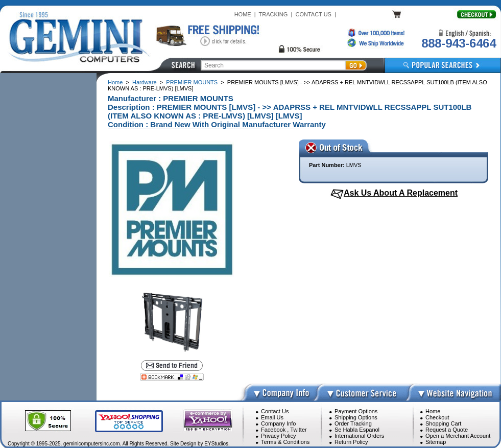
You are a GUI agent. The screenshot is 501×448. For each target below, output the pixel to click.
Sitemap (436, 442)
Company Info (278, 423)
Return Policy (351, 442)
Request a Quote (447, 430)
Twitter (298, 430)
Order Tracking (353, 423)
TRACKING (273, 14)
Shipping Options (356, 417)
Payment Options (356, 411)
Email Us (272, 417)
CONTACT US (313, 14)
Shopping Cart (443, 423)
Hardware (145, 82)
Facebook (273, 430)
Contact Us (275, 411)
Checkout (437, 417)
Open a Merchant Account (458, 436)
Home (115, 82)
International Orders (359, 436)
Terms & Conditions (285, 442)
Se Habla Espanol (357, 430)
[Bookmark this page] (172, 377)
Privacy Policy (278, 436)
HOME (243, 14)
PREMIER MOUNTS (192, 82)
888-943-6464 (459, 43)
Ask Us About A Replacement (401, 193)
